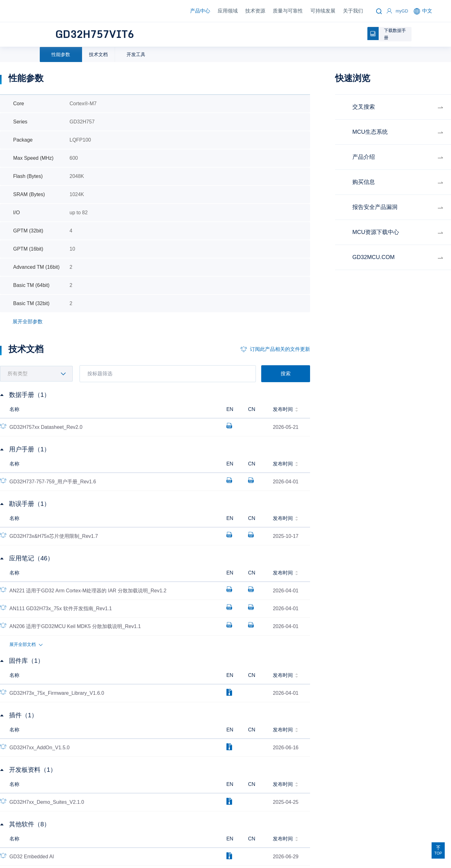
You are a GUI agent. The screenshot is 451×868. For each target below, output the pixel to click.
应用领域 (228, 11)
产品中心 (200, 11)
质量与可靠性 (288, 11)
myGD (402, 11)
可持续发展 (323, 11)
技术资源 (255, 11)
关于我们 (353, 11)
